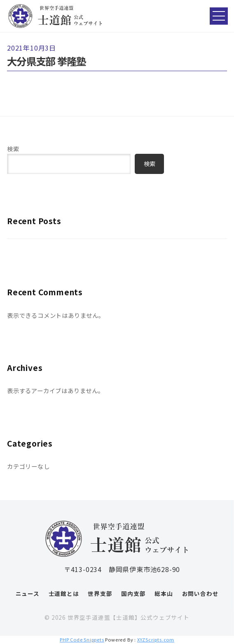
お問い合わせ (200, 593)
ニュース (28, 593)
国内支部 (133, 593)
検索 (13, 149)
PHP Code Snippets (82, 639)
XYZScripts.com (156, 639)
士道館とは (64, 593)
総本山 (164, 593)
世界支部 (100, 593)
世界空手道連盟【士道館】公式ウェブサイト (129, 617)
